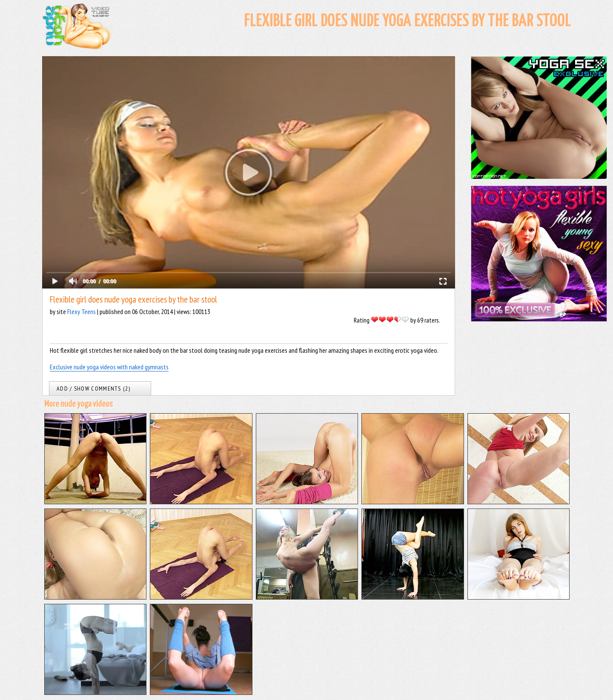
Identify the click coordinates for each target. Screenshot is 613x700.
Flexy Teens (82, 311)
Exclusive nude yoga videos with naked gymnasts (109, 367)
